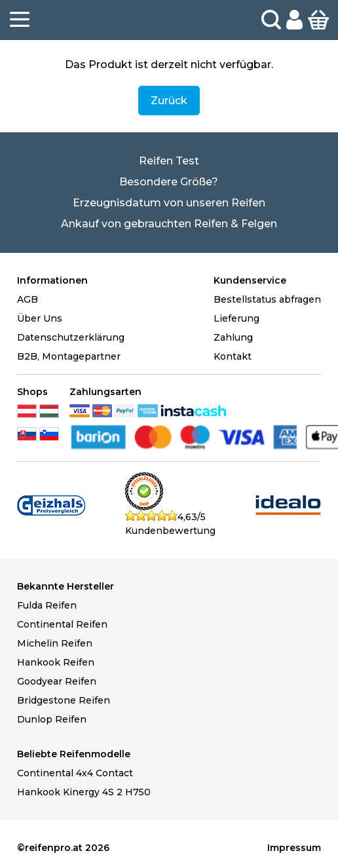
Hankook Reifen (56, 662)
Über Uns (40, 318)
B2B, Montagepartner (69, 356)
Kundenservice (250, 280)
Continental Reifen (62, 624)
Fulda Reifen (47, 605)
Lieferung (236, 318)
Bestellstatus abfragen (267, 299)
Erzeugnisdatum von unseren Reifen (169, 203)
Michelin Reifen (55, 643)
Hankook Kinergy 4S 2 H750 (84, 792)
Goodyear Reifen (57, 681)
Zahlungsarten (105, 392)
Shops (32, 392)
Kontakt (233, 356)
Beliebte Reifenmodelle (74, 754)
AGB (28, 299)
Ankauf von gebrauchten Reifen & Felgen (169, 224)
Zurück (169, 101)
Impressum (294, 848)
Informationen (52, 280)
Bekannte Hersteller (66, 586)
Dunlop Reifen (52, 719)
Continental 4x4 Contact (75, 773)
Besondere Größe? (169, 182)
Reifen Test (169, 161)
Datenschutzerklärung (71, 337)
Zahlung (233, 337)
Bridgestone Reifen (64, 700)
